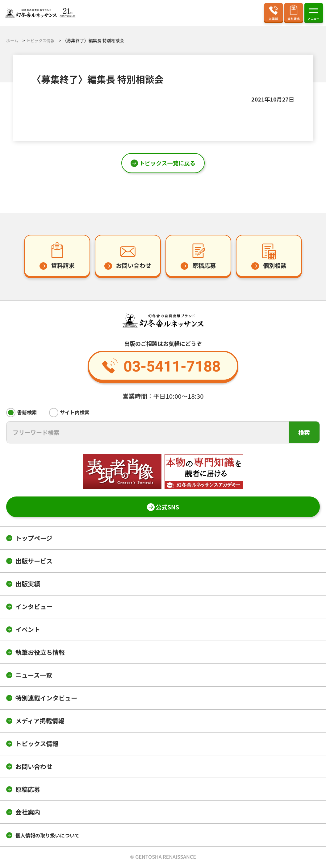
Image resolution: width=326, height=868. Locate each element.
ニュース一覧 (34, 676)
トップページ (34, 539)
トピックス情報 (37, 745)
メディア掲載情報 (40, 722)
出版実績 (28, 585)
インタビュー (34, 608)
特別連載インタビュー (46, 699)
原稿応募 (28, 790)
